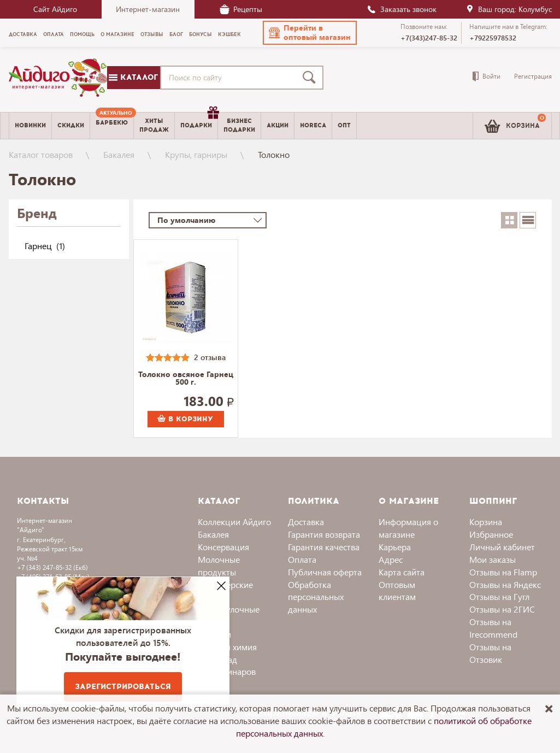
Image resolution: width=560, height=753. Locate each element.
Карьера (395, 547)
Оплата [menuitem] (54, 34)
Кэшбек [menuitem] (229, 34)
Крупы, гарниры (196, 154)
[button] (310, 33)
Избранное (491, 534)
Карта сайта (402, 572)
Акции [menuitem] (278, 125)
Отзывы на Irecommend (493, 628)
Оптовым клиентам (397, 591)
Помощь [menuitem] (82, 34)
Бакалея (119, 154)
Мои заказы (493, 559)
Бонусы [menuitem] (201, 34)
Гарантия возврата (324, 534)
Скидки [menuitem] (71, 125)
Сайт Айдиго (55, 9)
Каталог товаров (41, 154)
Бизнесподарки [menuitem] (239, 125)
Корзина (486, 522)
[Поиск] (311, 78)
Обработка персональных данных (316, 597)
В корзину (185, 419)
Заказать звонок (402, 9)
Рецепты (241, 9)
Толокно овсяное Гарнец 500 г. (186, 379)
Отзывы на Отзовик (490, 653)
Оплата (302, 559)
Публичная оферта (325, 572)
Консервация (223, 547)
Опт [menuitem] (344, 125)
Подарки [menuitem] (199, 121)
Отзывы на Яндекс (505, 584)
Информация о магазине (408, 528)
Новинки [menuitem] (30, 125)
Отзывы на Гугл (499, 596)
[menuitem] (112, 126)
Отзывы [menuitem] (152, 34)
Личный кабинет (502, 547)
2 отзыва (210, 357)
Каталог (133, 77)
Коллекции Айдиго (234, 522)
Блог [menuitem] (176, 34)
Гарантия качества (324, 547)
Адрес (391, 559)
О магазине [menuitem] (117, 34)
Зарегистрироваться (123, 687)
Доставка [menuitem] (23, 34)
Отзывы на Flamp (503, 572)
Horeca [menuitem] (313, 125)
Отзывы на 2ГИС (502, 609)
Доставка (306, 522)
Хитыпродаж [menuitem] (154, 125)
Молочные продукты (219, 566)
